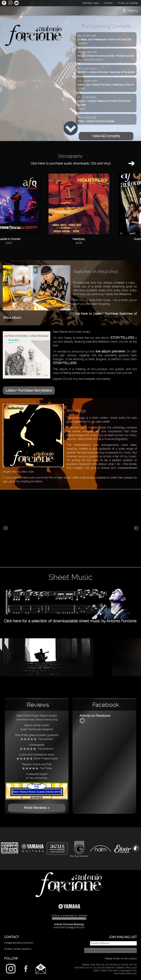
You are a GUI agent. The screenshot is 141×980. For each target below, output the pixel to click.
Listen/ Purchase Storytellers (29, 390)
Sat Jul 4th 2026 (106, 70)
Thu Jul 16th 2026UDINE (106, 85)
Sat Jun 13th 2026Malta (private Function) (106, 56)
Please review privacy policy (121, 958)
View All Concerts (106, 136)
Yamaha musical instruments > (69, 918)
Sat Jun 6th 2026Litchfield (104, 39)
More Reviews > (37, 808)
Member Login (91, 3)
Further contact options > (18, 949)
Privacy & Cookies (128, 3)
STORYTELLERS (122, 338)
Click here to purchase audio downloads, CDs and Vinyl (70, 163)
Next (136, 528)
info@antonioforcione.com (19, 943)
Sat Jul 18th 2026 (96, 119)
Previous (6, 528)
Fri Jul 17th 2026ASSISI (104, 103)
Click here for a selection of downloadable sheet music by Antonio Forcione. (70, 619)
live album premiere (110, 351)
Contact (108, 3)
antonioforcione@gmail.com (69, 927)
